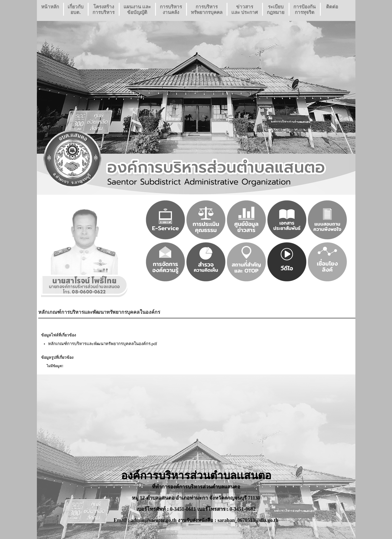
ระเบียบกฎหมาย (276, 10)
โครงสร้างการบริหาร (104, 10)
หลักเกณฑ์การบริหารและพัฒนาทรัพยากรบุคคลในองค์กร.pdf (103, 344)
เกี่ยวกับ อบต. (76, 10)
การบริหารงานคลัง (171, 10)
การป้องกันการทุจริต (305, 10)
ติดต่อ (332, 10)
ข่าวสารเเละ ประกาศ (245, 10)
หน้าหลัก (50, 10)
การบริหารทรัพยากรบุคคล (207, 10)
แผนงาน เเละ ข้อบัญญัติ (137, 10)
